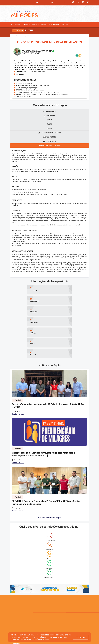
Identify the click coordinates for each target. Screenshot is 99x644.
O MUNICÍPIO (27, 25)
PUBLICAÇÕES (66, 25)
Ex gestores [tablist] (49, 141)
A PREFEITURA (18, 25)
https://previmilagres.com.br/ (34, 90)
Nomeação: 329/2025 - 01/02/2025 (34, 72)
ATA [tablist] (49, 128)
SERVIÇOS (44, 25)
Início (13, 36)
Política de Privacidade (48, 637)
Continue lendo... (18, 382)
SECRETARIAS (36, 25)
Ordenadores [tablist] (49, 137)
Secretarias (21, 36)
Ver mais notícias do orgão (50, 486)
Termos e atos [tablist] (49, 111)
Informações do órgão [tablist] (49, 145)
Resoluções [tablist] (49, 116)
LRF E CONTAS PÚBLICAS (54, 25)
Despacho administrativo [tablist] (49, 133)
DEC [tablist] (49, 124)
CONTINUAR (81, 637)
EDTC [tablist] (49, 120)
